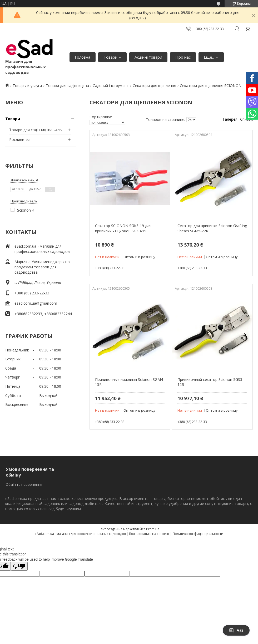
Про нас (183, 57)
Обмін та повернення (24, 484)
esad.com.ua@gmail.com (36, 303)
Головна (83, 57)
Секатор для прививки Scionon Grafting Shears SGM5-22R (212, 228)
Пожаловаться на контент (149, 534)
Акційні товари (148, 57)
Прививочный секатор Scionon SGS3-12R (210, 382)
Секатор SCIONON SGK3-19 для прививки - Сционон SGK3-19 (123, 228)
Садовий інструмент (111, 86)
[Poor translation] (19, 566)
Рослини (17, 139)
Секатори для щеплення (154, 86)
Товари (110, 57)
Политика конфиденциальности (198, 534)
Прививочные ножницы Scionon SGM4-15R (130, 382)
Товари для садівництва (67, 86)
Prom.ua (153, 529)
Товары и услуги (27, 86)
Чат (236, 630)
